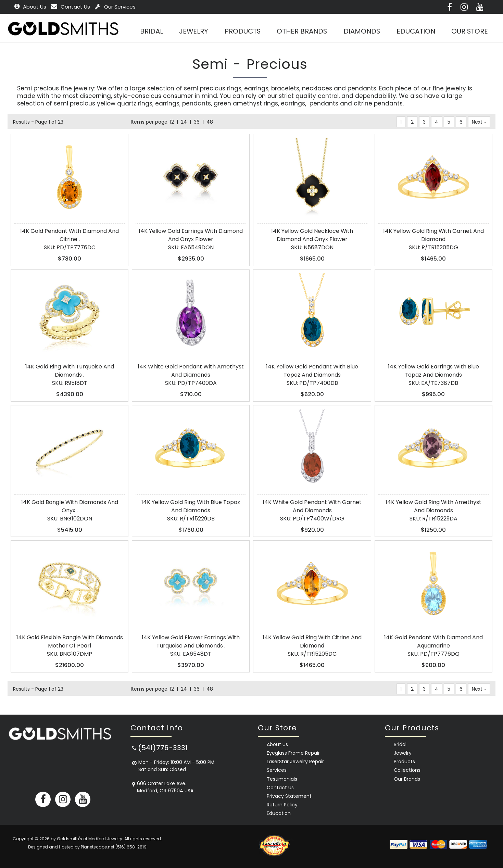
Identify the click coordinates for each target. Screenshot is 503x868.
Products (242, 32)
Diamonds (361, 32)
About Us (30, 7)
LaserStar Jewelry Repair (295, 762)
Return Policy (282, 805)
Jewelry (193, 32)
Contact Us (71, 7)
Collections (407, 770)
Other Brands (301, 32)
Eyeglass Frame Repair (293, 753)
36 (197, 122)
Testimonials (282, 779)
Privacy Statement (289, 796)
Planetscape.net (98, 847)
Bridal (400, 744)
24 (184, 122)
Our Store (470, 32)
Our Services (115, 7)
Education (416, 32)
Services (277, 770)
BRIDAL (150, 32)
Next (479, 122)
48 (210, 122)
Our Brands (407, 779)
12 (172, 122)
